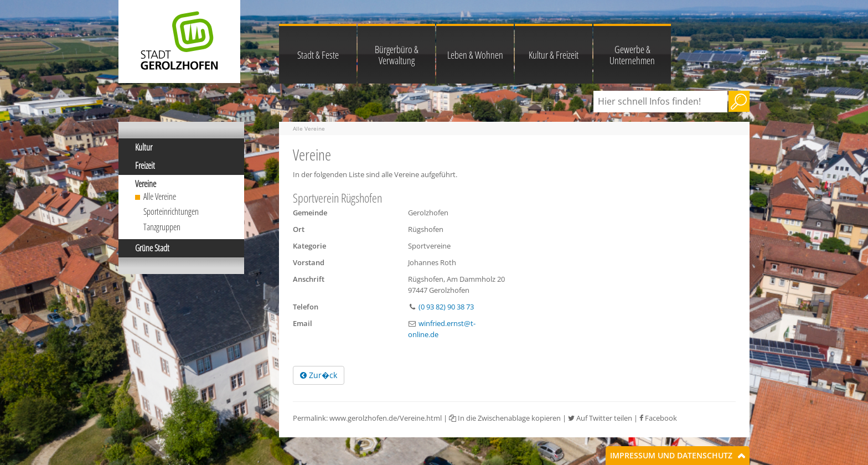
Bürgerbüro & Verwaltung (397, 55)
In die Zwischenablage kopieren (505, 418)
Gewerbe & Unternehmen (632, 55)
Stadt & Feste (318, 55)
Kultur (144, 147)
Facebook (658, 418)
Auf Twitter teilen (600, 418)
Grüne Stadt (152, 248)
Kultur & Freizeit (554, 55)
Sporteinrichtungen (171, 211)
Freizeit (145, 166)
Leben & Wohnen (475, 55)
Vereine (146, 184)
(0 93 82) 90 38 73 (446, 307)
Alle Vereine (160, 197)
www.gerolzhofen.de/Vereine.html (386, 418)
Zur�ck (319, 375)
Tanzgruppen (162, 227)
